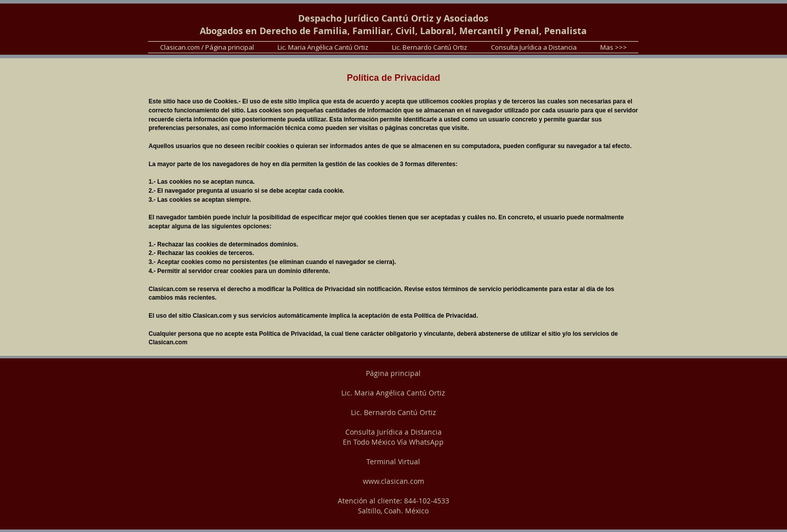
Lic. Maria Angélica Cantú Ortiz (393, 393)
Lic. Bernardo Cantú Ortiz (393, 412)
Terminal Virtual (393, 461)
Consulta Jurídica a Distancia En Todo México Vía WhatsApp (393, 437)
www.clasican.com (393, 481)
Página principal (393, 373)
